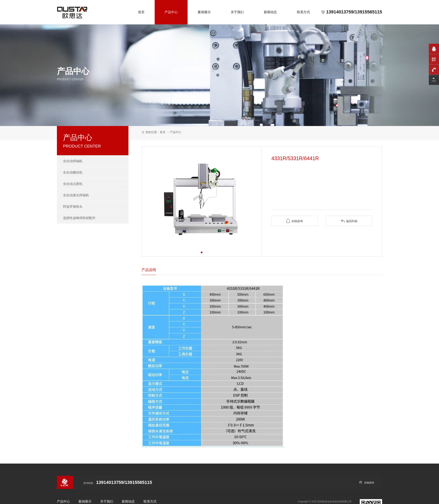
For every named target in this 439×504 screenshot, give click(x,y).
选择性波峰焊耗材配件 (79, 218)
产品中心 (171, 12)
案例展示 (204, 12)
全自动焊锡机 (73, 161)
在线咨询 (294, 221)
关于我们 (237, 12)
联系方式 (303, 12)
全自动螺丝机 (73, 172)
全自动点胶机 (73, 184)
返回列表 (349, 221)
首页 (141, 12)
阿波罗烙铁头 (73, 207)
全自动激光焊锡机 (76, 195)
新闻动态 (270, 12)
